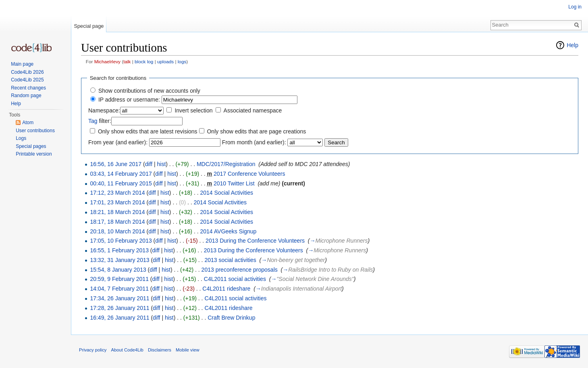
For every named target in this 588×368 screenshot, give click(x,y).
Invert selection (193, 110)
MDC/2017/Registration (226, 164)
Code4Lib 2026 (27, 72)
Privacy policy (93, 350)
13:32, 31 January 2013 (119, 260)
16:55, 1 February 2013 (119, 250)
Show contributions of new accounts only (149, 91)
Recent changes (28, 88)
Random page (26, 96)
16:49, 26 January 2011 (119, 318)
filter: (100, 121)
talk (127, 61)
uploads (165, 61)
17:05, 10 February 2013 (121, 241)
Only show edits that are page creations (256, 131)
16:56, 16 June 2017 (116, 164)
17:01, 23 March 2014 (117, 202)
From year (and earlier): (118, 142)
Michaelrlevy (107, 61)
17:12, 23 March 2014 (117, 193)
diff (149, 164)
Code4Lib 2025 (27, 80)
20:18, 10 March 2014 (117, 231)
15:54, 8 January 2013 (118, 270)
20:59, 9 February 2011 (119, 279)
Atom (28, 123)
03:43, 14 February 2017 (121, 174)
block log (144, 61)
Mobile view (187, 350)
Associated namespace (253, 110)
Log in (575, 7)
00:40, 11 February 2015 (121, 183)
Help (572, 45)
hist (161, 164)
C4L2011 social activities (235, 279)
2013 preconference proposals (240, 270)
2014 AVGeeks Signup (228, 231)
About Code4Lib (127, 350)
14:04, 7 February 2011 (119, 289)
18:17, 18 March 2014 (117, 222)
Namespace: (104, 110)
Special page (89, 26)
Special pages (31, 146)
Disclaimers (160, 350)
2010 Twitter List (234, 183)
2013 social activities (230, 260)
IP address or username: (129, 100)
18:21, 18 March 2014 (117, 212)
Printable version (34, 154)
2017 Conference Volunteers (249, 174)
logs (182, 61)
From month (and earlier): (254, 142)
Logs (21, 138)
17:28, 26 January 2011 (119, 308)
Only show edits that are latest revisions (148, 131)
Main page (22, 64)
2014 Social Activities (226, 193)
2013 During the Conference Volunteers (255, 241)
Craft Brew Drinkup (231, 318)
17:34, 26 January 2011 (119, 298)
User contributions (35, 131)
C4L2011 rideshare (226, 289)
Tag (93, 121)
